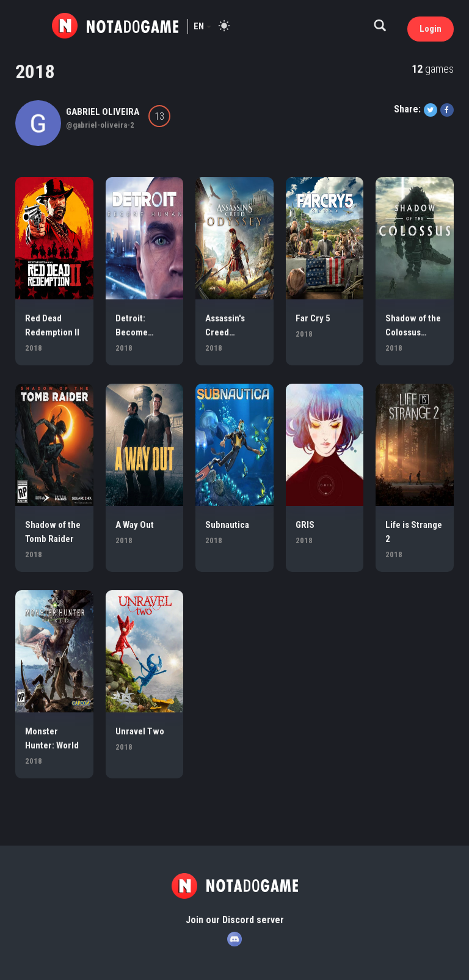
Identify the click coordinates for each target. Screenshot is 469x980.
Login (431, 29)
